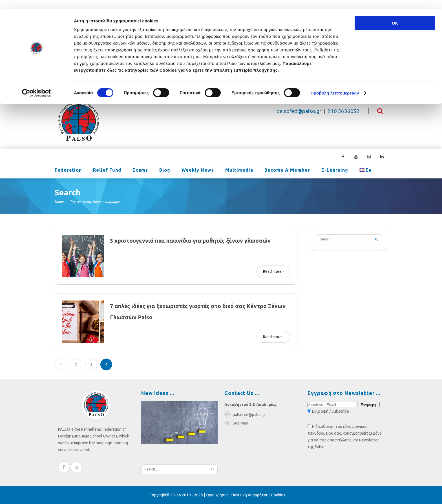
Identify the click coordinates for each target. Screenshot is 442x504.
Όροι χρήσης (217, 495)
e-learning (335, 171)
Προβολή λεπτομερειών (335, 84)
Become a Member (287, 171)
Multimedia (239, 171)
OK (395, 14)
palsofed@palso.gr (299, 111)
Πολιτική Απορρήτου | (251, 495)
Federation (68, 171)
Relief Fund (107, 171)
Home (59, 202)
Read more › (273, 271)
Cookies (278, 495)
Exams (140, 171)
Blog (165, 171)
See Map (236, 423)
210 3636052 (344, 111)
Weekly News (198, 171)
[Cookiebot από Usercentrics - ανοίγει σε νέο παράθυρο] (37, 84)
